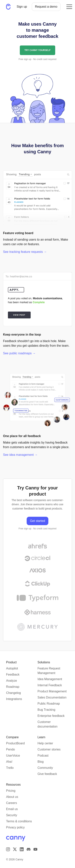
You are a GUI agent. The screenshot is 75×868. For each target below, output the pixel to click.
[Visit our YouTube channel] (35, 849)
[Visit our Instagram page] (8, 849)
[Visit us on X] (15, 849)
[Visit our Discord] (29, 849)
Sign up (22, 7)
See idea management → (20, 455)
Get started (37, 521)
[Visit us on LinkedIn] (22, 849)
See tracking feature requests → (25, 252)
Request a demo (46, 7)
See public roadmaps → (19, 353)
